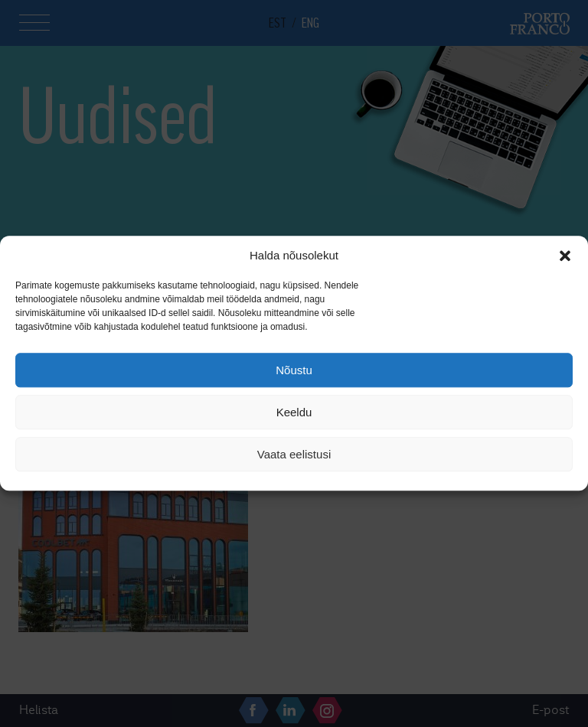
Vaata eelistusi (294, 454)
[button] (565, 256)
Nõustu (294, 370)
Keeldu (294, 412)
